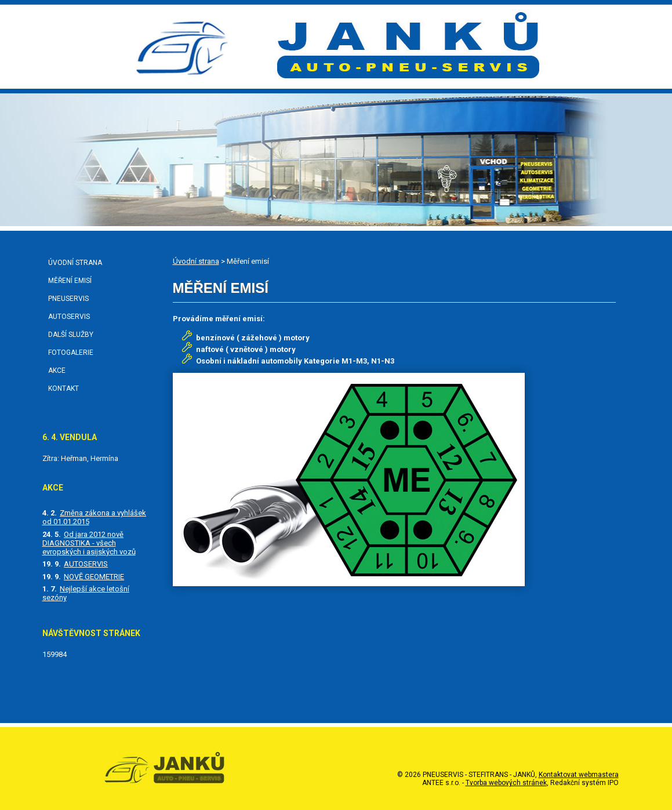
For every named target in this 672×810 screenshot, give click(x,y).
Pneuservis (68, 299)
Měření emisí (70, 281)
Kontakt (63, 388)
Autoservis (69, 317)
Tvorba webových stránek (506, 783)
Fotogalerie (71, 353)
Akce (57, 371)
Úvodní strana (196, 261)
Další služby (71, 335)
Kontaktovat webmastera (579, 775)
